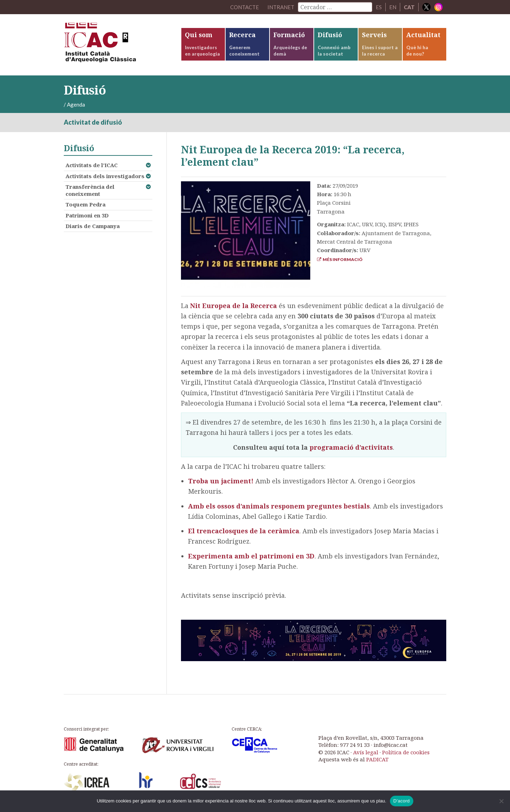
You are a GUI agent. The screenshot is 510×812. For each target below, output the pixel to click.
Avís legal (366, 752)
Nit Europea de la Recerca (234, 306)
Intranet (281, 7)
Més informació (340, 259)
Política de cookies (406, 752)
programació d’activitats (351, 447)
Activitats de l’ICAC (92, 165)
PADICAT (377, 759)
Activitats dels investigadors (105, 176)
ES (379, 7)
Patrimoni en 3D (87, 215)
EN (393, 7)
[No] (501, 801)
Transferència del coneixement (90, 190)
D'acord (402, 801)
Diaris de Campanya (93, 226)
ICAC (117, 45)
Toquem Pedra (86, 204)
